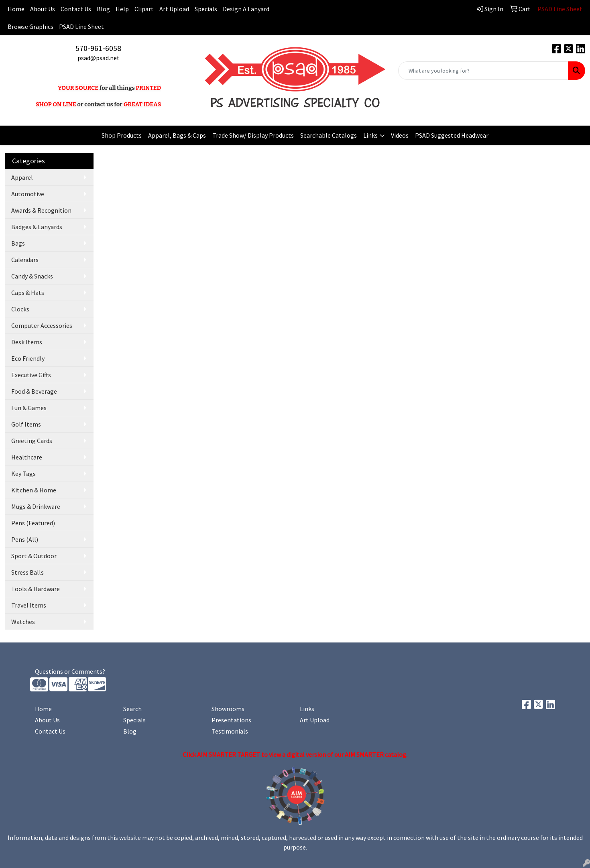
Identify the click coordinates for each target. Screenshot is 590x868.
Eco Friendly (28, 358)
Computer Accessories (42, 325)
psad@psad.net (99, 58)
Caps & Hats (28, 293)
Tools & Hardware (36, 589)
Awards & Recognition (41, 210)
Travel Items (29, 605)
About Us (43, 9)
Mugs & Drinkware (36, 506)
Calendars (25, 260)
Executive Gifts (31, 375)
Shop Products (122, 135)
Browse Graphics (31, 26)
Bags (18, 243)
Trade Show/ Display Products (253, 135)
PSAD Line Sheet (81, 26)
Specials (206, 9)
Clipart (144, 9)
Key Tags (23, 474)
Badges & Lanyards (37, 227)
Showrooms (228, 709)
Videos (400, 135)
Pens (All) (25, 539)
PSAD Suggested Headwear (452, 135)
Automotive (28, 194)
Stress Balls (27, 572)
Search (132, 709)
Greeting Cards (32, 441)
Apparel (22, 177)
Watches (23, 622)
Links (370, 135)
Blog (103, 9)
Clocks (20, 309)
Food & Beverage (34, 391)
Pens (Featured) (33, 523)
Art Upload (174, 9)
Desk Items (27, 342)
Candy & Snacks (32, 276)
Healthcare (27, 457)
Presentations (231, 720)
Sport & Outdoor (34, 556)
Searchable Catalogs (329, 135)
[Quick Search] (483, 71)
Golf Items (26, 424)
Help (122, 9)
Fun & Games (29, 408)
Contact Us (76, 9)
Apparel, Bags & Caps (177, 135)
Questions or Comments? (70, 671)
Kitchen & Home (34, 490)
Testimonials (230, 731)
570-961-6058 (98, 48)
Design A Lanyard (246, 9)
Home (43, 709)
